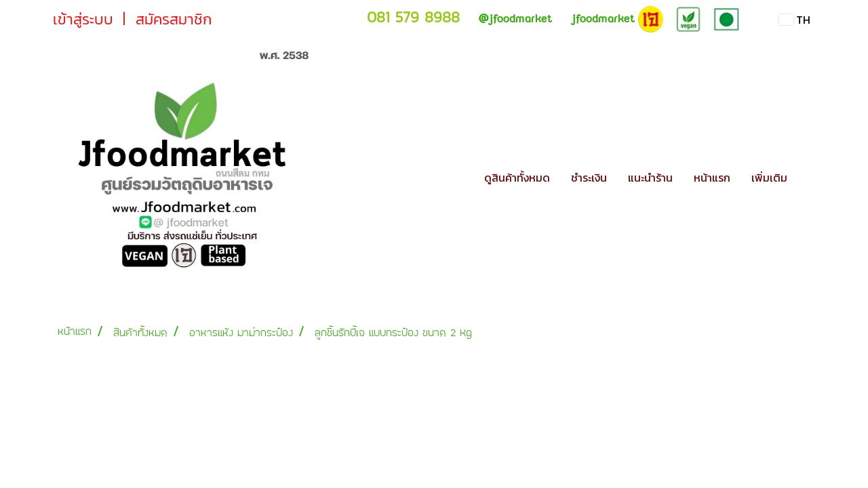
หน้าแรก (712, 178)
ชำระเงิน (589, 178)
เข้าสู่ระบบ (83, 19)
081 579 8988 (413, 17)
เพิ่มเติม (769, 178)
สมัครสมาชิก (174, 19)
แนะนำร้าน (650, 178)
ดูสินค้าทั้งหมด (517, 178)
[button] (810, 178)
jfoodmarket (515, 19)
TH (795, 20)
